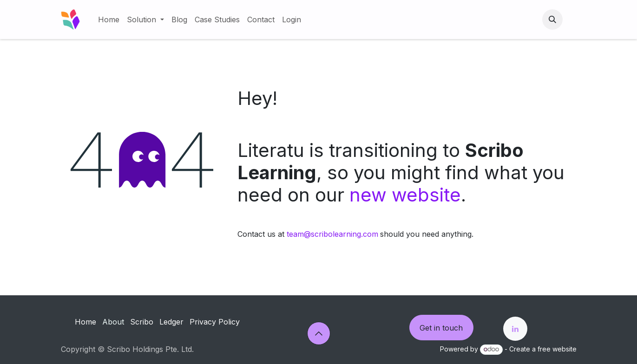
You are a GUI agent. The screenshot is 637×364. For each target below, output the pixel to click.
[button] (552, 19)
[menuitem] (109, 19)
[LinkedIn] (515, 329)
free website (557, 349)
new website (405, 195)
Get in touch (441, 328)
